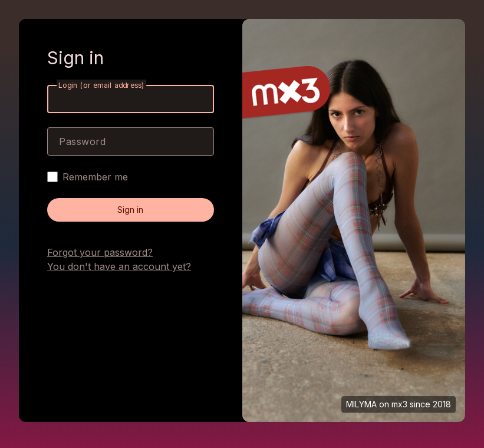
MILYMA (361, 404)
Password (82, 141)
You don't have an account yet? (119, 266)
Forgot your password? (100, 252)
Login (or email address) (101, 85)
